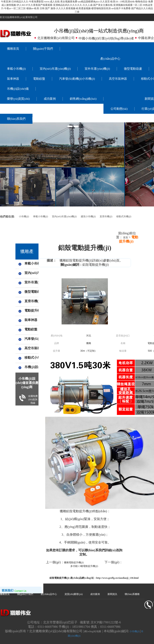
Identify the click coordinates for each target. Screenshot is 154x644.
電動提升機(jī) (31, 310)
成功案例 (50, 99)
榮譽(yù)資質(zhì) (18, 99)
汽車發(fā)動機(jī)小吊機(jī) (77, 79)
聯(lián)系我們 (16, 119)
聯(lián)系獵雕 (132, 594)
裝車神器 (13, 79)
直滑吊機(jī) (106, 216)
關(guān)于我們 (43, 49)
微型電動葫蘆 (133, 69)
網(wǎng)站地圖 (93, 631)
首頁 (125, 237)
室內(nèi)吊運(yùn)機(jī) (55, 69)
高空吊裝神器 (118, 79)
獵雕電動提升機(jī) (74, 562)
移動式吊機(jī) (124, 216)
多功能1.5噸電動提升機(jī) (84, 566)
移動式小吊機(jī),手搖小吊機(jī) (31, 358)
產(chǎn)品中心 (110, 59)
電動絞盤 (39, 79)
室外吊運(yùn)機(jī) (97, 69)
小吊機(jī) (24, 216)
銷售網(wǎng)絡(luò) (83, 99)
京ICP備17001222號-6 (106, 622)
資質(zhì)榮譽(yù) (74, 594)
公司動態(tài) (119, 109)
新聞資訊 (112, 594)
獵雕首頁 (13, 49)
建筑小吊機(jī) (88, 216)
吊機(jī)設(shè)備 (18, 89)
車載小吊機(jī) (16, 69)
